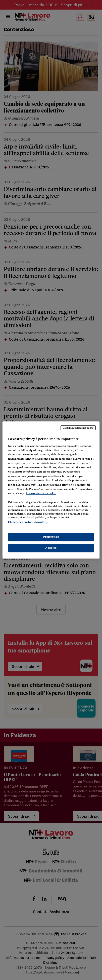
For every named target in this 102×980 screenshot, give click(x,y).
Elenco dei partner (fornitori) (28, 522)
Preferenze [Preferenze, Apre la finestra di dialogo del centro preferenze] (51, 537)
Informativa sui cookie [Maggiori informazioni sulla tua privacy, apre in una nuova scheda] (41, 493)
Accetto (51, 548)
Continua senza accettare (78, 428)
